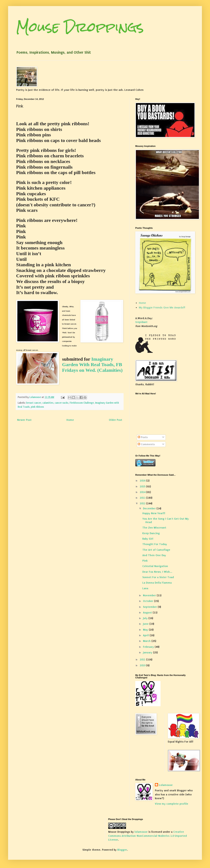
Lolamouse (166, 785)
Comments (146, 444)
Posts (143, 437)
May (146, 630)
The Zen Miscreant (154, 528)
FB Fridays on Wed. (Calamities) (92, 367)
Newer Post (24, 420)
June (146, 624)
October (149, 601)
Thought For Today (155, 544)
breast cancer (34, 403)
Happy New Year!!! (154, 513)
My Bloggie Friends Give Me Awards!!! (162, 308)
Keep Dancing (151, 533)
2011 (143, 660)
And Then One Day (154, 555)
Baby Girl (148, 539)
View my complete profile (172, 804)
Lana (145, 588)
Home (70, 420)
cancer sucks (62, 403)
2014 (143, 492)
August (148, 613)
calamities (48, 403)
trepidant (141, 322)
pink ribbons (37, 407)
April (146, 635)
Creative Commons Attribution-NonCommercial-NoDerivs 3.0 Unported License (148, 836)
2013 (143, 498)
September (150, 607)
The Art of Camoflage (156, 550)
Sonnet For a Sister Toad (158, 577)
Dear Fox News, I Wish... (157, 572)
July (146, 618)
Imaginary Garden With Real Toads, (88, 362)
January (148, 652)
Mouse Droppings (80, 27)
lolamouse (141, 832)
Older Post (115, 420)
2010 (143, 665)
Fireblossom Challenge (82, 403)
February (149, 647)
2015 (143, 486)
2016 (143, 481)
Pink (145, 561)
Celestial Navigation (155, 566)
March (147, 641)
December (150, 508)
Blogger (122, 850)
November (150, 595)
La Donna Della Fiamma (157, 583)
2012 (143, 503)
